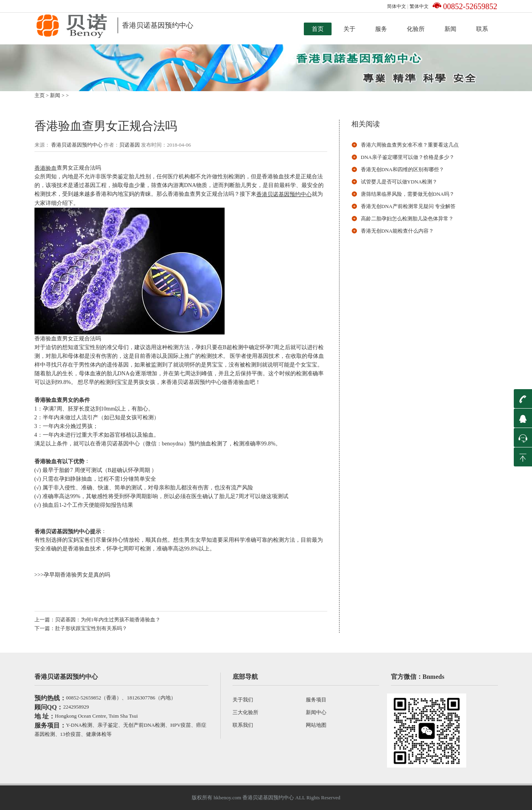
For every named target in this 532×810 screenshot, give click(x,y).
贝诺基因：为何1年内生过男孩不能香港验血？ (108, 620)
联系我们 (243, 725)
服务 (381, 29)
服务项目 (316, 700)
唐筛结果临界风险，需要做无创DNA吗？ (408, 194)
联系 (482, 29)
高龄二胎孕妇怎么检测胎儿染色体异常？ (407, 219)
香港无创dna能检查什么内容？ (397, 231)
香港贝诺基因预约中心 (76, 145)
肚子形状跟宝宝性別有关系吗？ (91, 628)
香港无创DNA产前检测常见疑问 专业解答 (408, 206)
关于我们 (243, 700)
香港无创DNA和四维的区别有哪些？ (402, 169)
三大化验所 (245, 712)
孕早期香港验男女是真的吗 (77, 575)
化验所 (416, 29)
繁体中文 (419, 6)
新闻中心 (316, 712)
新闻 (450, 29)
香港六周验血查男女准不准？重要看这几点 (410, 145)
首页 (318, 29)
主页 (40, 95)
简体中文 (397, 6)
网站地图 (316, 725)
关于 (349, 29)
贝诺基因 (130, 145)
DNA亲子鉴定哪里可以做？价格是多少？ (408, 157)
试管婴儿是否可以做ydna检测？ (399, 182)
